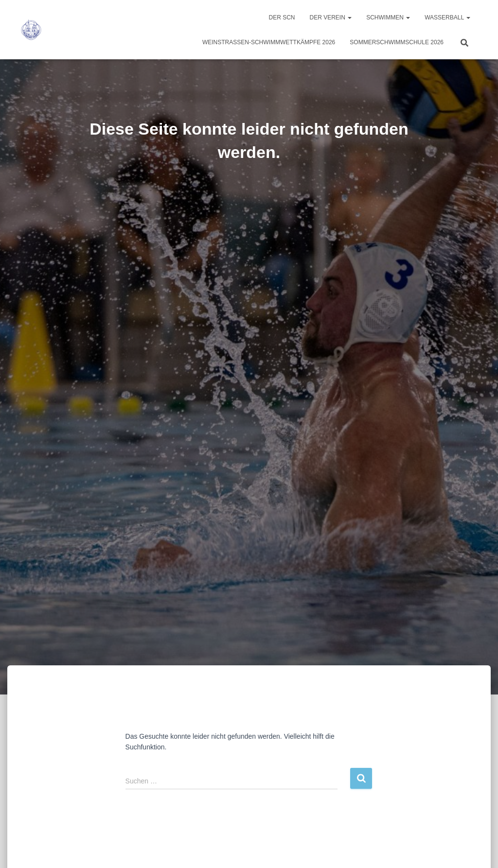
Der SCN (282, 17)
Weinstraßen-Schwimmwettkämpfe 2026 (269, 42)
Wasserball (447, 17)
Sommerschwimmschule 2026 (397, 42)
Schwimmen (388, 17)
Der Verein (331, 17)
